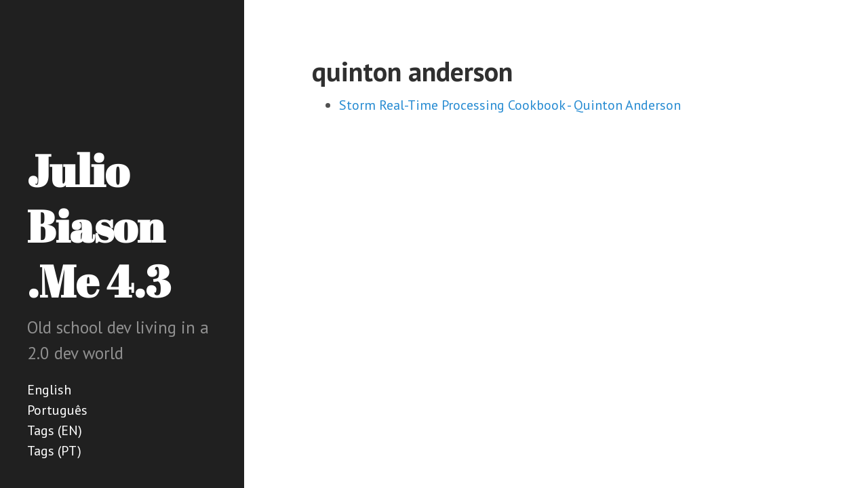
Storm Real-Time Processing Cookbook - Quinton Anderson (510, 105)
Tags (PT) (54, 451)
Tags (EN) (55, 430)
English (49, 390)
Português (57, 410)
